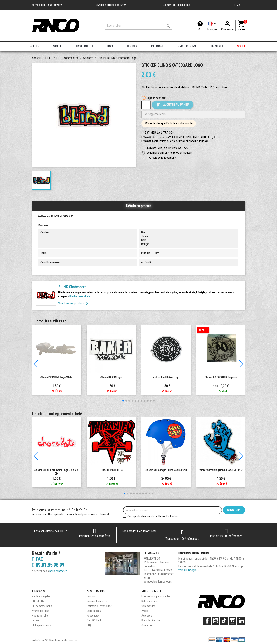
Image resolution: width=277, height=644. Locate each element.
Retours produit (150, 601)
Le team (36, 620)
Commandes (148, 606)
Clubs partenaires (41, 625)
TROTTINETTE (84, 46)
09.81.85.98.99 (48, 565)
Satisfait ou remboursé (99, 606)
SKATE (57, 46)
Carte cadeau (94, 611)
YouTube (216, 621)
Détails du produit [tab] (138, 206)
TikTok (224, 621)
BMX (110, 46)
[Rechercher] (138, 26)
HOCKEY (132, 46)
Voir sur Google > (188, 570)
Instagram (233, 621)
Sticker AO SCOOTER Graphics (221, 377)
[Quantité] (146, 105)
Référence (44, 216)
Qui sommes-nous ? (43, 606)
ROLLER (35, 46)
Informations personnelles (156, 596)
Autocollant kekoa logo (166, 377)
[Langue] (212, 26)
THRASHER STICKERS (111, 470)
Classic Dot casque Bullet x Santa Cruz (166, 470)
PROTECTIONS (187, 46)
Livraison (91, 596)
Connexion (147, 625)
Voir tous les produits (74, 303)
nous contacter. (58, 571)
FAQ (200, 29)
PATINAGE (157, 46)
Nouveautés (93, 616)
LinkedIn (241, 621)
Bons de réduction (151, 620)
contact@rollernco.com (158, 582)
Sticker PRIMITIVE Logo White (56, 377)
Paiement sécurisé (97, 601)
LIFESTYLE (217, 46)
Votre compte (151, 591)
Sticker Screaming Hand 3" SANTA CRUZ (221, 470)
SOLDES (242, 46)
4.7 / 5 (239, 5)
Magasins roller (40, 616)
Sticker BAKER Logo (111, 377)
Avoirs (145, 611)
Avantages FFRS (41, 611)
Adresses (147, 616)
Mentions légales (41, 596)
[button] (208, 141)
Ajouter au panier (173, 105)
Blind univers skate (80, 296)
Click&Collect (94, 620)
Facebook (207, 621)
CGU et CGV (38, 601)
